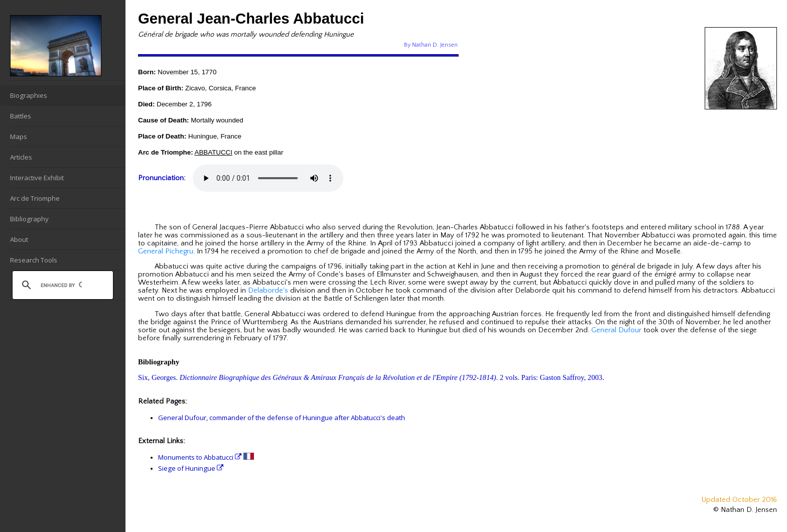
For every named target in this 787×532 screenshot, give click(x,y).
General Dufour (616, 330)
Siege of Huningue (191, 468)
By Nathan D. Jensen (431, 45)
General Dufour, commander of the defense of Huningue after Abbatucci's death (282, 418)
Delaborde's (268, 291)
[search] (61, 285)
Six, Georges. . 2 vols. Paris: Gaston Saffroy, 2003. (371, 377)
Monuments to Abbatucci (200, 457)
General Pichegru (166, 251)
